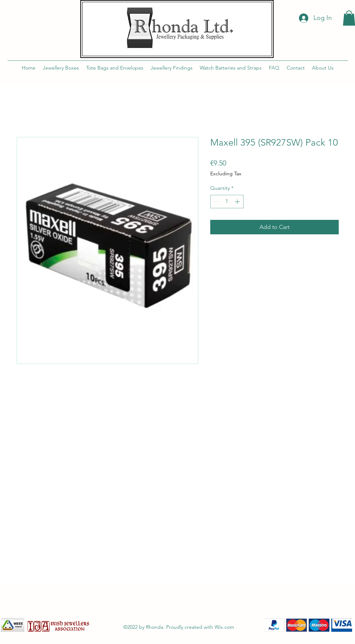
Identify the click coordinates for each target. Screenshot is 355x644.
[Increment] (238, 202)
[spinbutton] (227, 202)
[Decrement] (216, 202)
